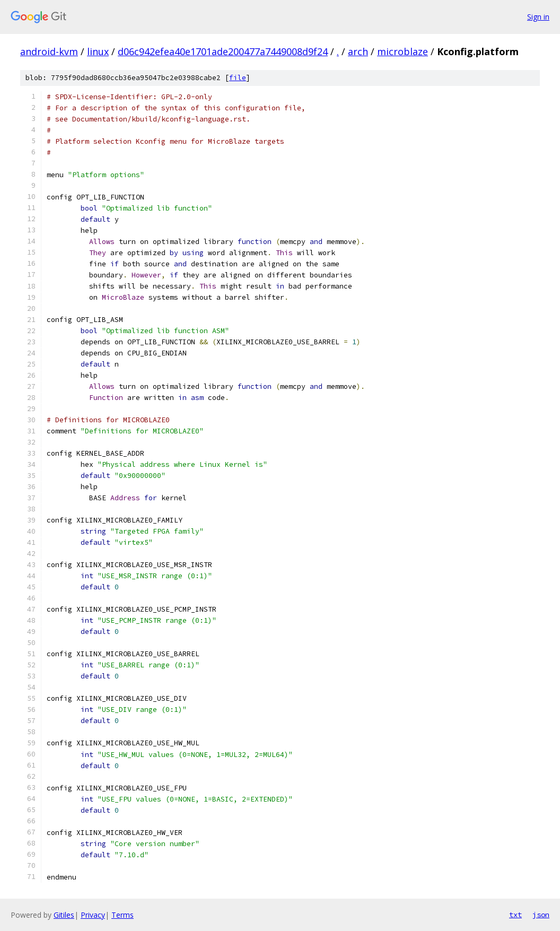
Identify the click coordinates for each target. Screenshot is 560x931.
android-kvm (49, 51)
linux (98, 51)
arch (358, 51)
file (238, 78)
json (541, 915)
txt (515, 915)
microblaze (402, 51)
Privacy (93, 915)
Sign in (538, 17)
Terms (122, 915)
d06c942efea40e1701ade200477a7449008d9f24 (223, 51)
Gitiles (64, 915)
